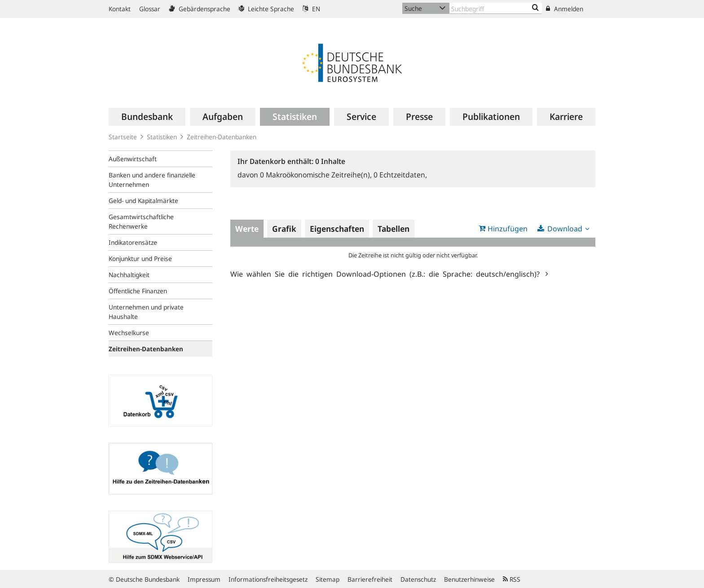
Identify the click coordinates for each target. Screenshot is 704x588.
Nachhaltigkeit (129, 275)
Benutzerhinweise (469, 579)
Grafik (284, 229)
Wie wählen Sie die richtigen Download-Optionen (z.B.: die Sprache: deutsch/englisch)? (387, 274)
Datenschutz (418, 579)
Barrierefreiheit (370, 579)
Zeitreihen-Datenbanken (222, 137)
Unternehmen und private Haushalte (146, 312)
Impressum (204, 579)
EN (311, 9)
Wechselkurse (129, 333)
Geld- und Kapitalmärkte (143, 201)
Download (565, 229)
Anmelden (565, 9)
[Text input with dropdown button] (496, 8)
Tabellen (394, 229)
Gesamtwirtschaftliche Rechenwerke (141, 221)
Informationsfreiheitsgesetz (268, 579)
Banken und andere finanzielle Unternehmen (152, 180)
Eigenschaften (337, 229)
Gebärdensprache (200, 9)
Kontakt (120, 9)
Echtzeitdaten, (400, 175)
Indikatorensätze (133, 242)
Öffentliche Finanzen (138, 291)
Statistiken (162, 137)
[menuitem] (147, 117)
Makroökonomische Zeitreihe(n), (317, 175)
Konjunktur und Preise (140, 259)
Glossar (150, 9)
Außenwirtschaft (133, 159)
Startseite (123, 137)
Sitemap (328, 579)
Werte (247, 229)
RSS (512, 579)
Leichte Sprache (266, 9)
